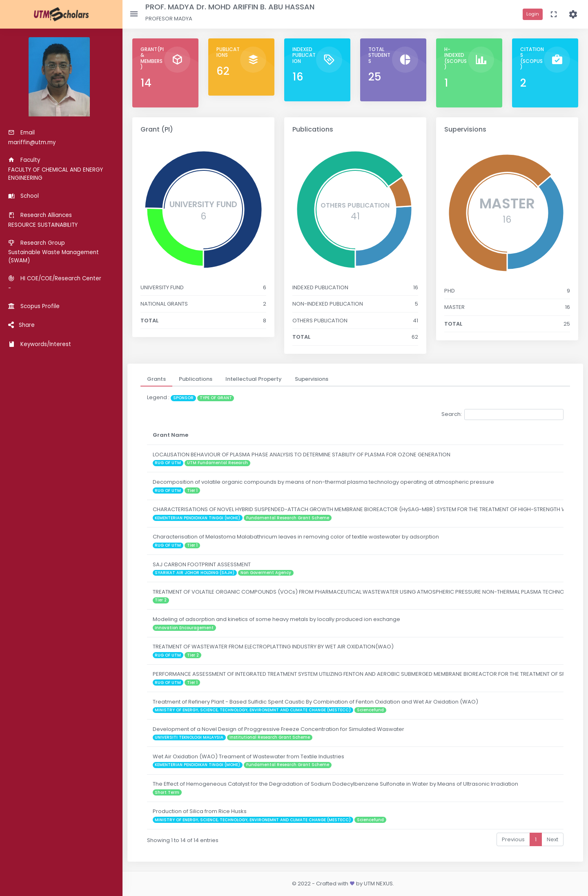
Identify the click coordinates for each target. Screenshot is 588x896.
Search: (502, 414)
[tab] (156, 379)
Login (533, 14)
